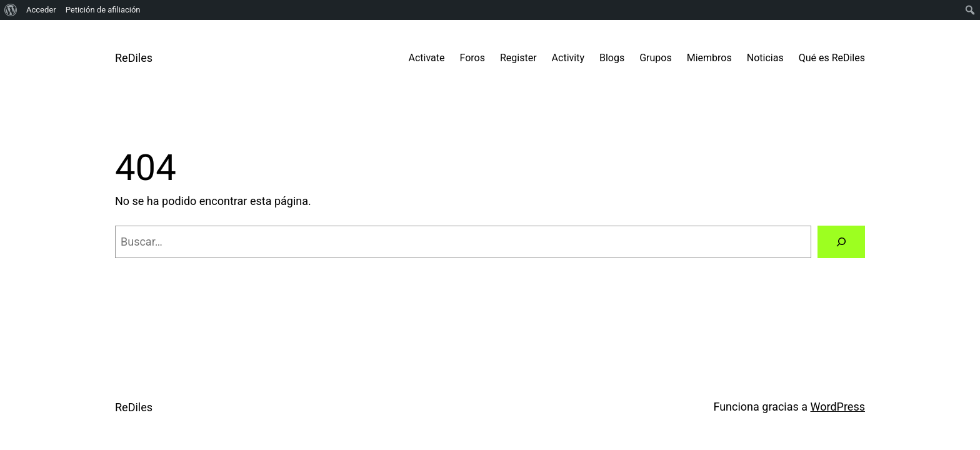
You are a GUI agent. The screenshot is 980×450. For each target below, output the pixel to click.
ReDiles (134, 58)
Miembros (709, 58)
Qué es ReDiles (832, 58)
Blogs (612, 58)
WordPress (838, 407)
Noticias (765, 58)
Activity (568, 58)
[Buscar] (841, 242)
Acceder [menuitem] (41, 10)
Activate (427, 58)
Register (518, 58)
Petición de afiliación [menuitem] (103, 10)
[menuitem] (11, 10)
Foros (472, 58)
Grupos (656, 58)
